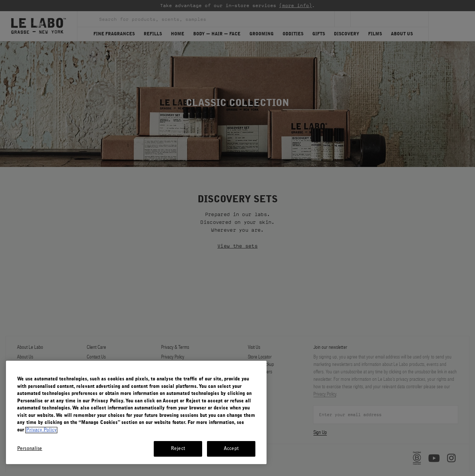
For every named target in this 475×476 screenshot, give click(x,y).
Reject (178, 449)
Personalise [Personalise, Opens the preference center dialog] (30, 449)
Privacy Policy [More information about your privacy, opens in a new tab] (41, 430)
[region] (136, 412)
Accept (231, 449)
